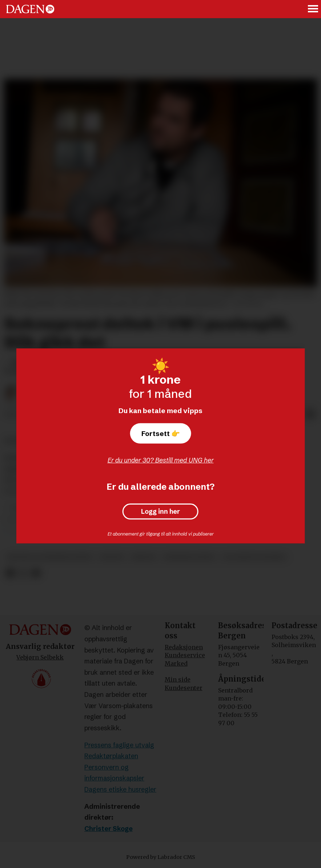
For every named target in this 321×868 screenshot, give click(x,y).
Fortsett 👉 (161, 433)
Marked (176, 663)
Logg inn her (160, 512)
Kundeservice (185, 655)
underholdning (189, 557)
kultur (112, 557)
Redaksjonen (184, 647)
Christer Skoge (109, 829)
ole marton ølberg (254, 557)
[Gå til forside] (30, 9)
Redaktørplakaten (111, 756)
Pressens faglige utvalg (119, 745)
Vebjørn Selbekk (40, 657)
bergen (144, 557)
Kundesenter (184, 688)
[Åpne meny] (313, 9)
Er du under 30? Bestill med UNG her (161, 460)
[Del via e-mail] (311, 415)
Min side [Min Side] (178, 679)
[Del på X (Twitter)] (23, 573)
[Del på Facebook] (10, 573)
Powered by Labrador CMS (161, 857)
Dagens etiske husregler (120, 789)
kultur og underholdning (50, 557)
